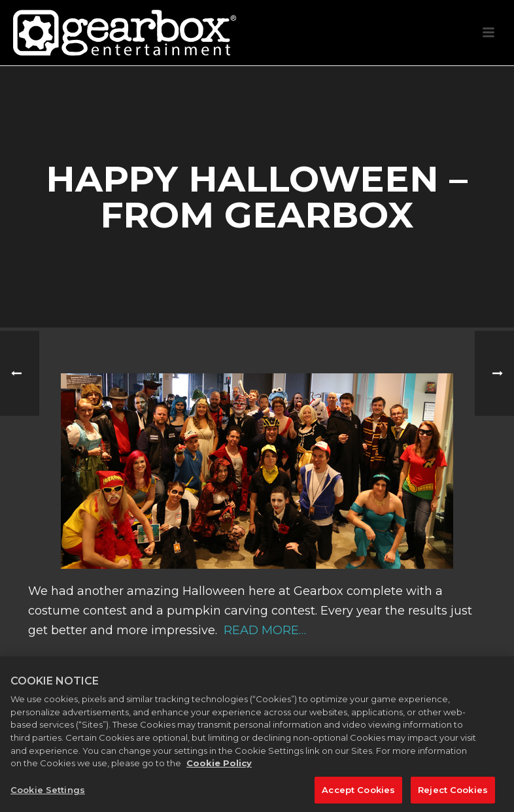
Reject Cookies (453, 795)
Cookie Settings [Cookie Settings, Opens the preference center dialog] (48, 795)
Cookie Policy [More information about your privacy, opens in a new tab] (219, 768)
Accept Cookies (358, 795)
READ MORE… (263, 630)
